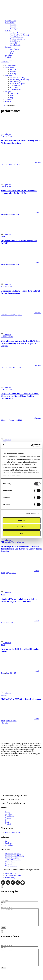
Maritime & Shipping (17, 33)
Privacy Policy (11, 873)
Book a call (5, 62)
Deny (21, 533)
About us (9, 55)
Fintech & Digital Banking (19, 35)
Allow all (21, 520)
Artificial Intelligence (17, 39)
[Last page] (7, 723)
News (12, 51)
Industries (9, 31)
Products (8, 843)
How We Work (11, 21)
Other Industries (15, 45)
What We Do (10, 23)
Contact (8, 57)
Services (13, 27)
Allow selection (21, 527)
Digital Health (15, 41)
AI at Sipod (14, 29)
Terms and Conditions (13, 875)
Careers (8, 818)
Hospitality (14, 43)
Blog (11, 53)
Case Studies (14, 49)
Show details (31, 513)
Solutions (13, 25)
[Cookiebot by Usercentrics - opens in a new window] (31, 445)
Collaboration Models (13, 833)
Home (3, 105)
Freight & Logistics (17, 37)
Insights (8, 47)
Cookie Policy (10, 877)
